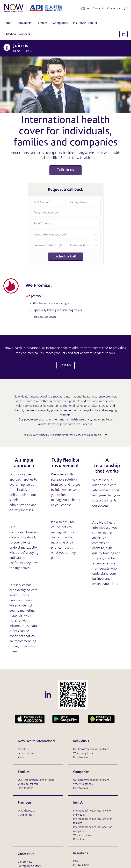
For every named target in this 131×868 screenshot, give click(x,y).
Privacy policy (81, 865)
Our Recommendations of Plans (91, 749)
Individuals (81, 741)
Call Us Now (25, 862)
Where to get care (83, 753)
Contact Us (26, 854)
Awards (22, 757)
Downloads (80, 839)
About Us (23, 749)
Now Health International (37, 741)
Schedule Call (66, 257)
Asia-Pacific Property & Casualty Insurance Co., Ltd (78, 435)
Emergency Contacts (30, 866)
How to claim (81, 757)
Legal (76, 861)
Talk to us (65, 170)
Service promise (27, 753)
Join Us (66, 365)
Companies (81, 772)
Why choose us (27, 811)
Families (24, 772)
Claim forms (25, 815)
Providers (25, 803)
